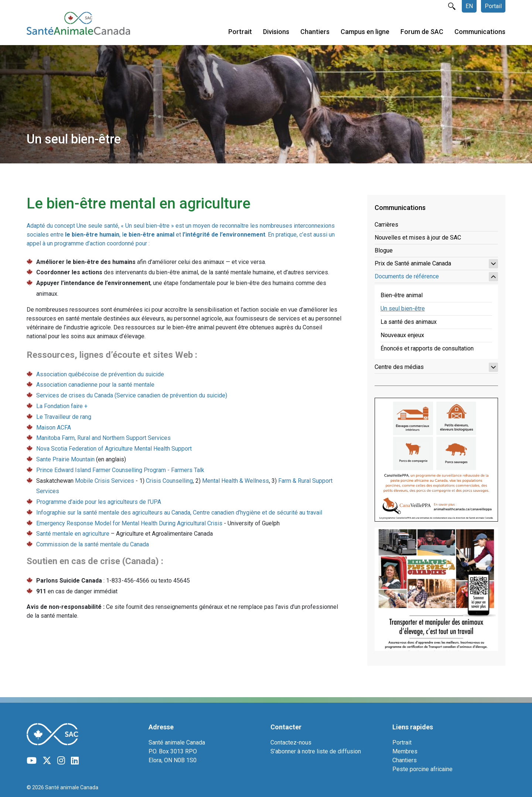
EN (469, 6)
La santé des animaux (409, 322)
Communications (480, 33)
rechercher (452, 6)
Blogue (384, 250)
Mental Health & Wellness (236, 481)
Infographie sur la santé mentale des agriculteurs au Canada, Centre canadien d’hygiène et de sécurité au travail (179, 513)
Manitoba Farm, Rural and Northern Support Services (103, 438)
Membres (405, 751)
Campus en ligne (365, 33)
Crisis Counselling (169, 481)
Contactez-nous (291, 742)
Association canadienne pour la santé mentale (95, 385)
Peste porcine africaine (422, 769)
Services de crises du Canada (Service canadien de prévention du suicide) (132, 395)
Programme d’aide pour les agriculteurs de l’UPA (99, 502)
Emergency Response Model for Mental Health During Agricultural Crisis (129, 523)
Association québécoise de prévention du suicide (100, 374)
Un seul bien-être (403, 308)
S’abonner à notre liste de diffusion (316, 751)
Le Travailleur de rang (64, 417)
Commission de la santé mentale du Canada (93, 544)
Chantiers (315, 33)
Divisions (276, 33)
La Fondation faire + (62, 406)
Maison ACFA (54, 428)
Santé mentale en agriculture (73, 534)
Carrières (386, 225)
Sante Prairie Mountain (65, 459)
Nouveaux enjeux (402, 335)
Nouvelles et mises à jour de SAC (418, 238)
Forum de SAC (422, 33)
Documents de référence (436, 277)
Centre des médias (436, 367)
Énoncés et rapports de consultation (427, 348)
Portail (493, 6)
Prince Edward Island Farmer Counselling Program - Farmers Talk (120, 470)
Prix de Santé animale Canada (436, 264)
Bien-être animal (402, 295)
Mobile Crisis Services (105, 481)
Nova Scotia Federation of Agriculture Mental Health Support (114, 449)
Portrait (240, 33)
